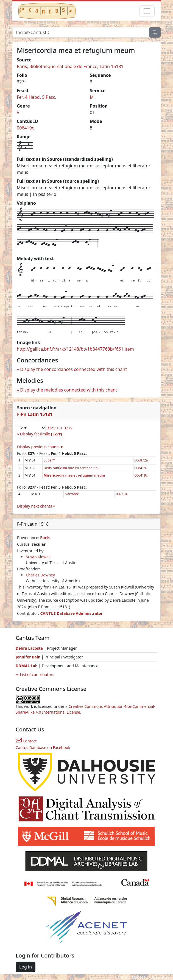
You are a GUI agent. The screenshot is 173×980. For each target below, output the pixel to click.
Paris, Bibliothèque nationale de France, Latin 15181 (70, 66)
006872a (141, 460)
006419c (25, 128)
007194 (122, 494)
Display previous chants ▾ (40, 447)
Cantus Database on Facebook (43, 747)
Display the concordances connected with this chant (73, 369)
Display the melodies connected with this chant (69, 390)
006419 (140, 468)
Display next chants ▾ (36, 506)
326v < (53, 428)
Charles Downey (40, 575)
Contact (26, 741)
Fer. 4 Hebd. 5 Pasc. (37, 97)
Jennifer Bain (29, 657)
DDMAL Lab (27, 666)
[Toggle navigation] (147, 11)
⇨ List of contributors (35, 675)
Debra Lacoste (29, 648)
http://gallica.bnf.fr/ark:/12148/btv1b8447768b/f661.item (75, 349)
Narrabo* (72, 494)
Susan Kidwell (38, 557)
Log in (26, 967)
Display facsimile (41, 434)
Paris (45, 538)
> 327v (67, 428)
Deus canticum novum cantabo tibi (71, 468)
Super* (49, 460)
